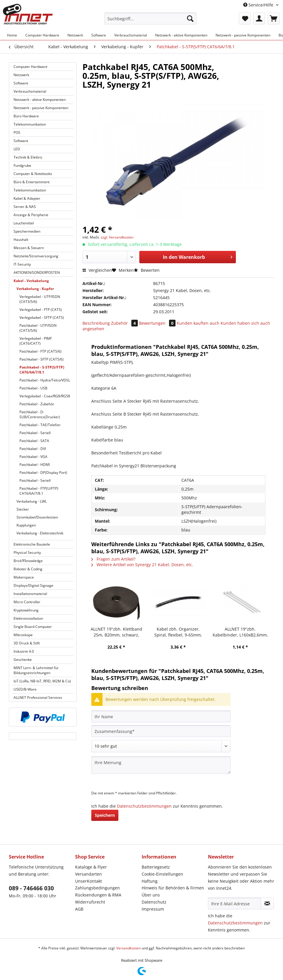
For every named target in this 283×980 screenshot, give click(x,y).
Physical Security (27, 552)
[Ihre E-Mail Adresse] (234, 904)
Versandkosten (129, 948)
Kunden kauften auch (198, 323)
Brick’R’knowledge (28, 561)
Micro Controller (27, 602)
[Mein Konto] (259, 19)
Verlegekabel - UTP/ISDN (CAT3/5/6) (40, 299)
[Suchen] (190, 19)
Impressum (153, 909)
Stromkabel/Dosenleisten (37, 517)
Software (21, 83)
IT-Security (22, 264)
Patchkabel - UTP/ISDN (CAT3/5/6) (38, 328)
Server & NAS (25, 207)
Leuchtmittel (24, 223)
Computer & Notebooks (33, 174)
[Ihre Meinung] (161, 765)
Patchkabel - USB (33, 388)
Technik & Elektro (28, 157)
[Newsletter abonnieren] (267, 904)
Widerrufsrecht (90, 902)
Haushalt (21, 240)
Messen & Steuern (29, 248)
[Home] (12, 35)
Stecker (23, 509)
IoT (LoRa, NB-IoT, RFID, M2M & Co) (42, 681)
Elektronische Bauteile (32, 544)
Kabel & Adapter (27, 198)
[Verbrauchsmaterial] (131, 35)
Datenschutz (154, 902)
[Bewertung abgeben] (161, 746)
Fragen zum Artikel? (113, 559)
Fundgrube (22, 165)
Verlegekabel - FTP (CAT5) (41, 310)
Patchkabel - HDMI (35, 465)
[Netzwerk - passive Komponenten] (243, 35)
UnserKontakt (88, 881)
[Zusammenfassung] (161, 731)
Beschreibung (96, 323)
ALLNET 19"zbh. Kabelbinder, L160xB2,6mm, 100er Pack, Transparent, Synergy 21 (240, 632)
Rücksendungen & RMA (98, 895)
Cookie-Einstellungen (162, 874)
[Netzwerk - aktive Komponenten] (181, 35)
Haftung (150, 881)
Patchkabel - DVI (33, 449)
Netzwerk (21, 75)
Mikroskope (23, 635)
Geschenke (23, 660)
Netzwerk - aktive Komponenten (40, 100)
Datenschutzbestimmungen (144, 806)
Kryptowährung (26, 610)
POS (17, 132)
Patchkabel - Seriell (35, 433)
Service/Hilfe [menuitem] (259, 5)
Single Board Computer (33, 627)
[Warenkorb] (274, 19)
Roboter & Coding (28, 569)
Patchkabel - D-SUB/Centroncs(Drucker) (40, 414)
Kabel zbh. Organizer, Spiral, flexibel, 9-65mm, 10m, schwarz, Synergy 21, (178, 632)
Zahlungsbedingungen (97, 888)
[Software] (99, 35)
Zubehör (125, 323)
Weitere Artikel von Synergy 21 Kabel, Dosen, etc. (142, 565)
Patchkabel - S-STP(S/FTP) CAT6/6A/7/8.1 (42, 370)
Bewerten (147, 270)
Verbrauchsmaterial (30, 91)
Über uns (151, 895)
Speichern (105, 815)
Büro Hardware (26, 116)
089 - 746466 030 (31, 888)
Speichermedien (27, 231)
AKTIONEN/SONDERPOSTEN (37, 272)
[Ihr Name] (161, 716)
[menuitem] (150, 21)
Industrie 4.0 (24, 651)
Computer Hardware (30, 67)
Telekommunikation (30, 124)
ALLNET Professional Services (38, 697)
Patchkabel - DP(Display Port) (43, 472)
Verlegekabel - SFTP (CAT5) (42, 317)
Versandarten (88, 874)
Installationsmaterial (30, 594)
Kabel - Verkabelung (31, 281)
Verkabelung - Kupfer (35, 289)
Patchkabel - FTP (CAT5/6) (40, 351)
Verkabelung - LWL (32, 501)
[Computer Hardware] (42, 35)
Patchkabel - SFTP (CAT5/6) (42, 359)
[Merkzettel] (245, 19)
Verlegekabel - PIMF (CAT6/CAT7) (36, 341)
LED (17, 149)
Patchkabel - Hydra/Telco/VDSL (45, 380)
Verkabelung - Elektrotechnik (40, 533)
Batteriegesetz (156, 867)
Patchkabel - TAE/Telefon (40, 425)
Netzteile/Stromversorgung (36, 256)
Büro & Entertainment (32, 182)
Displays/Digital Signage (33, 585)
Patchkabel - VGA (33, 457)
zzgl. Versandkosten (117, 237)
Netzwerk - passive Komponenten (41, 108)
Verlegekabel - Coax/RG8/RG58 (45, 396)
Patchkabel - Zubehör (37, 404)
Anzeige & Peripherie (31, 215)
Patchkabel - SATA (34, 441)
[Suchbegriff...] (150, 19)
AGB (79, 909)
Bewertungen (158, 323)
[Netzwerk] (75, 35)
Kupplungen (26, 525)
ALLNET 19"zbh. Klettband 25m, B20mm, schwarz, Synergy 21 (116, 632)
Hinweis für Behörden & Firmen (173, 888)
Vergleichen (97, 270)
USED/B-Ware (25, 689)
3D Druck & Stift (27, 643)
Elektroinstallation (28, 618)
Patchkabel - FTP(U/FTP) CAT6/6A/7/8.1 (39, 491)
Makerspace (24, 577)
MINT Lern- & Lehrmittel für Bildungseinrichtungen (36, 670)
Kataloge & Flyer (91, 867)
